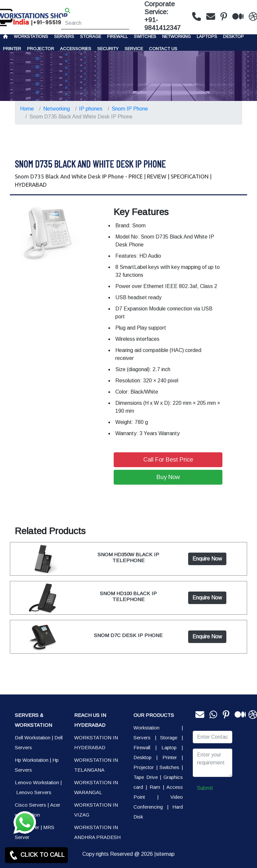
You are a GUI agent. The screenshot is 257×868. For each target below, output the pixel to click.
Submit (205, 788)
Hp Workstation (32, 760)
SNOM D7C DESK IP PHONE (128, 635)
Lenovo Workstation (37, 782)
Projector (41, 49)
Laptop (169, 747)
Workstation (146, 728)
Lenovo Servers (34, 792)
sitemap (165, 854)
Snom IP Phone (130, 109)
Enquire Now (207, 559)
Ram (155, 787)
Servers (64, 36)
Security (108, 49)
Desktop (233, 36)
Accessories (76, 49)
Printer (170, 757)
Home (27, 109)
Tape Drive (146, 777)
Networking (176, 36)
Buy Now (168, 477)
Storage (169, 738)
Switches (145, 36)
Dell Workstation (33, 738)
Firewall (117, 36)
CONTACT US (163, 49)
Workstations (31, 36)
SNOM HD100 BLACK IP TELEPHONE (128, 596)
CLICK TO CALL (36, 855)
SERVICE (134, 49)
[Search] (95, 23)
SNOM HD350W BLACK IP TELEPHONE (128, 557)
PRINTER (12, 49)
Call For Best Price (168, 460)
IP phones (91, 109)
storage (91, 36)
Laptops (207, 36)
